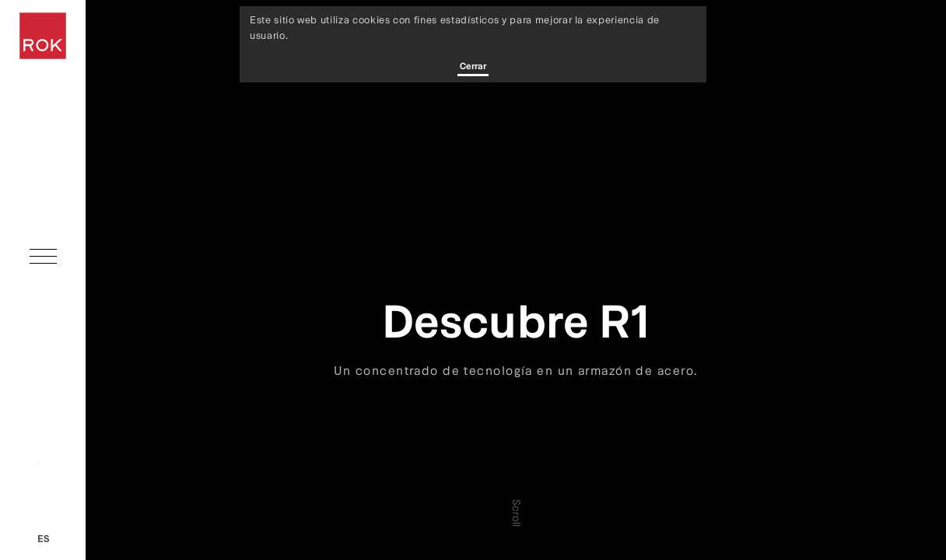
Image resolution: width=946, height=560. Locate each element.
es (43, 539)
